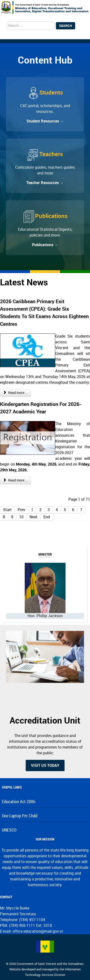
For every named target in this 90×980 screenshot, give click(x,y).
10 (21, 517)
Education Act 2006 (19, 802)
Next (33, 517)
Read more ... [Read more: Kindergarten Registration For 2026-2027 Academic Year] (15, 480)
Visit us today (45, 765)
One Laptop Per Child (20, 816)
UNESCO (9, 830)
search (7, 22)
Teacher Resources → (45, 183)
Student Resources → (45, 121)
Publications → (45, 245)
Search (66, 26)
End (47, 517)
